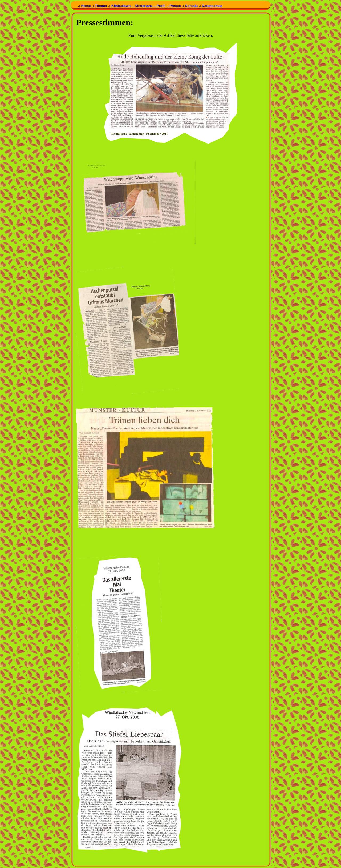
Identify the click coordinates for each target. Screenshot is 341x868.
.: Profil (159, 6)
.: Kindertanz (142, 6)
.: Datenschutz (211, 6)
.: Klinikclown (119, 6)
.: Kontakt (190, 6)
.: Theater (100, 6)
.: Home (85, 6)
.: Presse (174, 6)
